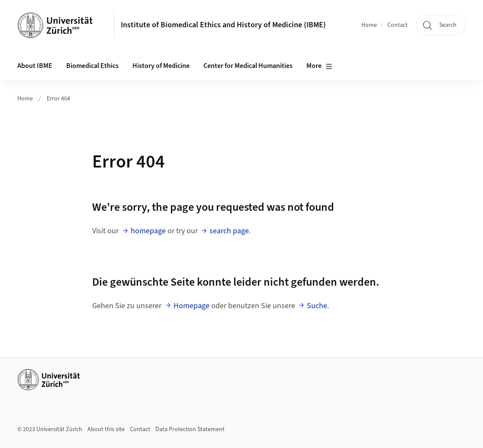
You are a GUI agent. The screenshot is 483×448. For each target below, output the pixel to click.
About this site (106, 429)
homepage (148, 231)
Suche (317, 306)
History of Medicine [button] (161, 66)
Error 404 (58, 99)
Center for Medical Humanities (248, 66)
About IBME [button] (35, 66)
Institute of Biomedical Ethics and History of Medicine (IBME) (223, 25)
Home (369, 25)
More (319, 66)
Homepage (192, 306)
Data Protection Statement (190, 429)
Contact (398, 25)
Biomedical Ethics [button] (92, 66)
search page (229, 231)
